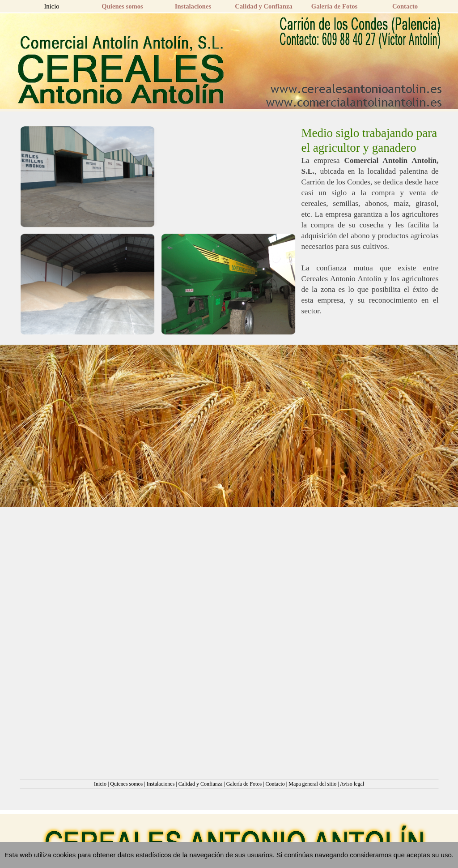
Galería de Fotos (244, 784)
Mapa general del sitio (312, 784)
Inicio (100, 784)
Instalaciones (161, 784)
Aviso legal (352, 784)
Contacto (275, 784)
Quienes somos (126, 784)
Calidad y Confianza (201, 784)
